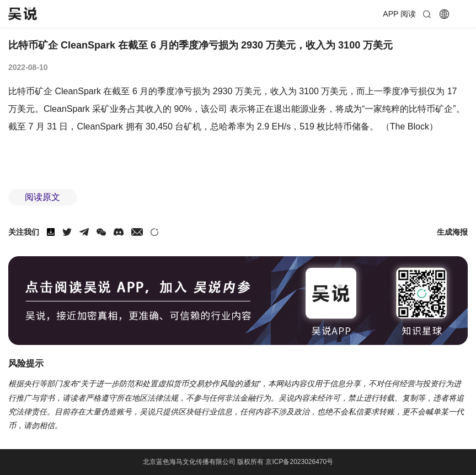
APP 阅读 (399, 14)
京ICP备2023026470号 (299, 462)
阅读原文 (42, 197)
